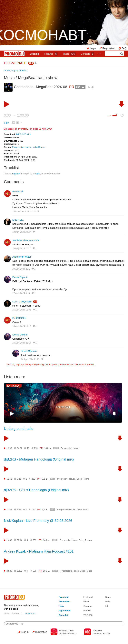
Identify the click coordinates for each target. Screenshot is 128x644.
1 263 (9, 509)
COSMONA (15, 63)
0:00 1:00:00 (16, 115)
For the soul (63, 407)
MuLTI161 (18, 220)
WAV (55, 571)
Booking (34, 54)
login (38, 174)
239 (33, 479)
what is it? (30, 613)
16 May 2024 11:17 (22, 248)
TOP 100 (88, 615)
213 (36, 448)
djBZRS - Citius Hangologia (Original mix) (36, 490)
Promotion (64, 601)
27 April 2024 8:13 (21, 293)
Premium (64, 597)
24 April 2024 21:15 (30, 359)
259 (34, 540)
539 (34, 571)
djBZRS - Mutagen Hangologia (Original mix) (39, 459)
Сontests (88, 54)
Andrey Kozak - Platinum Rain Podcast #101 (39, 551)
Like (7, 123)
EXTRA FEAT (14, 386)
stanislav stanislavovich (26, 240)
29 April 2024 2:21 (21, 269)
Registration (109, 48)
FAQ (124, 48)
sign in (44, 364)
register (16, 174)
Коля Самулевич (22, 302)
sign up (20, 364)
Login (93, 48)
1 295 (9, 448)
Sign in (25, 632)
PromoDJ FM (25, 129)
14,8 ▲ (48, 448)
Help (61, 606)
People (87, 610)
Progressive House (22, 147)
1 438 (9, 540)
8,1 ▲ (45, 479)
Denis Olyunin (20, 277)
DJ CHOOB (19, 318)
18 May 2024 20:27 (22, 232)
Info (107, 606)
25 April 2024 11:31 (22, 310)
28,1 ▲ (47, 571)
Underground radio (19, 429)
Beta (108, 601)
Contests (88, 606)
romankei (18, 191)
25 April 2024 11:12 (22, 326)
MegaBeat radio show (38, 78)
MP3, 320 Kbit (23, 134)
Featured (51, 54)
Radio (108, 597)
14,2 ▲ (47, 540)
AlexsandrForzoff (22, 257)
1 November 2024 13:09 (24, 211)
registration (41, 632)
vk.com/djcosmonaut (16, 70)
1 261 (9, 479)
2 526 (9, 571)
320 (56, 448)
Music (69, 54)
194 (33, 509)
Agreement (65, 610)
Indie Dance (39, 147)
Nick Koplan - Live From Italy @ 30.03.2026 (38, 521)
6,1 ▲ (45, 509)
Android (65, 633)
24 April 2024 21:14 (22, 343)
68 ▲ (80, 87)
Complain (64, 615)
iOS (75, 633)
